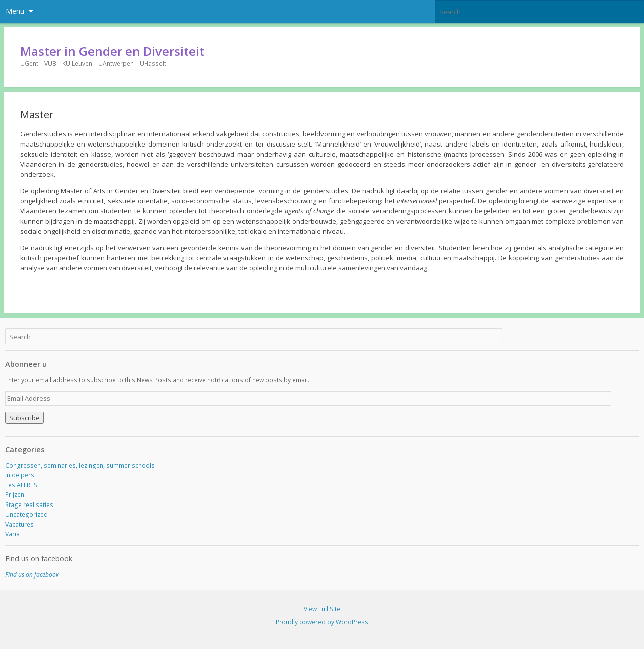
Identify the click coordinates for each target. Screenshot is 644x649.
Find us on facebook (39, 559)
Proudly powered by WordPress (322, 622)
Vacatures (19, 524)
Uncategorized (26, 514)
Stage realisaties (29, 505)
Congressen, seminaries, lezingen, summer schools (80, 465)
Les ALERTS (21, 485)
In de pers (20, 475)
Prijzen (15, 495)
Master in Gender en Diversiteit (112, 51)
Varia (12, 534)
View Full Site (322, 609)
